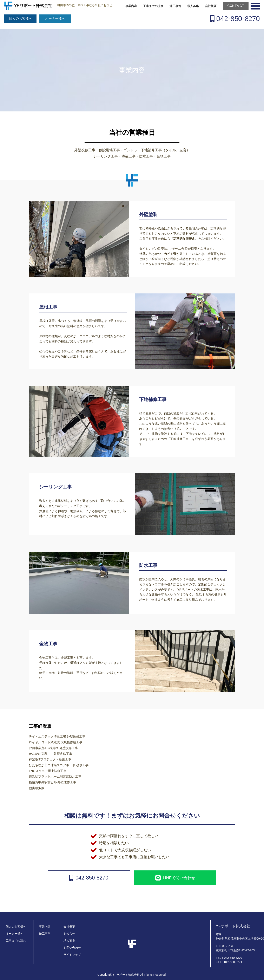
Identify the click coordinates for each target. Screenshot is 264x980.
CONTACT (236, 6)
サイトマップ (72, 955)
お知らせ (69, 934)
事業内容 (131, 6)
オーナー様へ (55, 18)
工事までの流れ (153, 6)
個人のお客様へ (20, 18)
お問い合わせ (72, 948)
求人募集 (193, 6)
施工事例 (175, 6)
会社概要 (211, 6)
